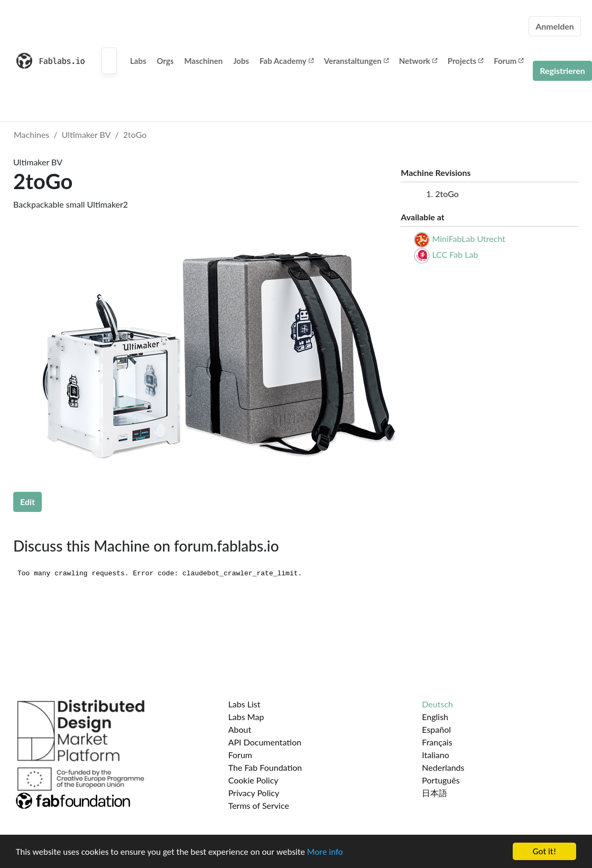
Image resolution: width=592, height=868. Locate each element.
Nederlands (443, 767)
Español (436, 729)
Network (418, 61)
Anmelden (555, 26)
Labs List (244, 704)
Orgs (165, 61)
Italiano (436, 755)
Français (437, 742)
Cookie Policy (253, 780)
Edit (27, 502)
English (435, 717)
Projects (465, 61)
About (240, 729)
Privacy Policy (254, 793)
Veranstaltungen (356, 61)
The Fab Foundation (265, 767)
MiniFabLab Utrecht (469, 239)
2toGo (135, 134)
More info (325, 852)
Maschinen (204, 61)
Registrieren (562, 71)
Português (441, 780)
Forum (508, 61)
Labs (138, 61)
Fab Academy (286, 61)
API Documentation (265, 742)
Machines (31, 134)
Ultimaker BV (86, 134)
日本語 (434, 793)
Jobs (241, 61)
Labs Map (246, 717)
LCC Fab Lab (455, 254)
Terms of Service (259, 805)
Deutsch (437, 704)
